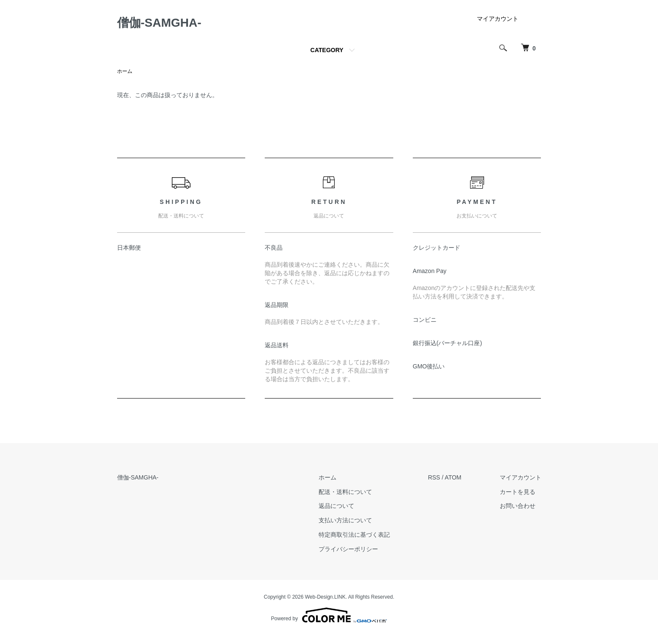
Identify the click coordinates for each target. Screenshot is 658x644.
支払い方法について (345, 520)
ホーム (125, 71)
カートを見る (518, 492)
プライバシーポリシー (348, 549)
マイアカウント (498, 19)
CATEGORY (327, 50)
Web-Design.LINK (325, 597)
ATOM (453, 477)
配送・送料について (345, 492)
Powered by (329, 615)
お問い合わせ (518, 506)
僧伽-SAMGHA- (159, 23)
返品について (336, 506)
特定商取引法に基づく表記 (354, 535)
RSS (434, 477)
